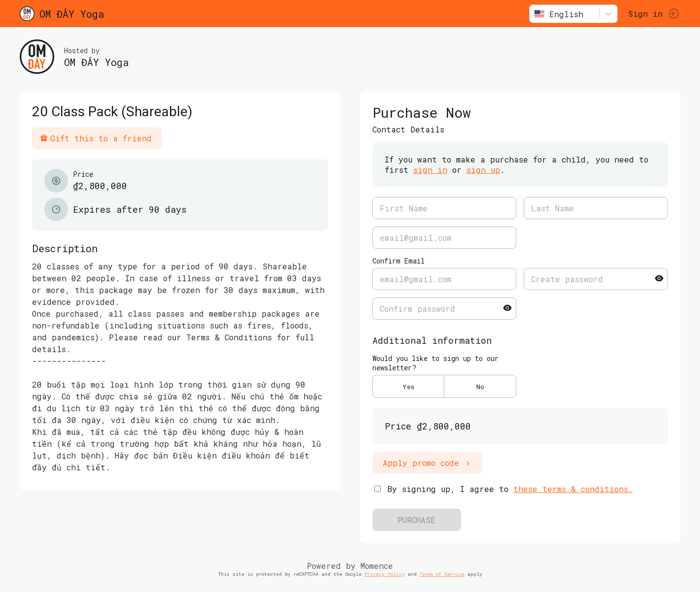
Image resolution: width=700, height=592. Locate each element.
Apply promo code (427, 463)
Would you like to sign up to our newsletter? (435, 363)
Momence (377, 566)
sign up (483, 170)
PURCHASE (417, 520)
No (480, 387)
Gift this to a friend (96, 138)
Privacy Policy (385, 574)
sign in (430, 170)
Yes (408, 387)
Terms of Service (442, 574)
